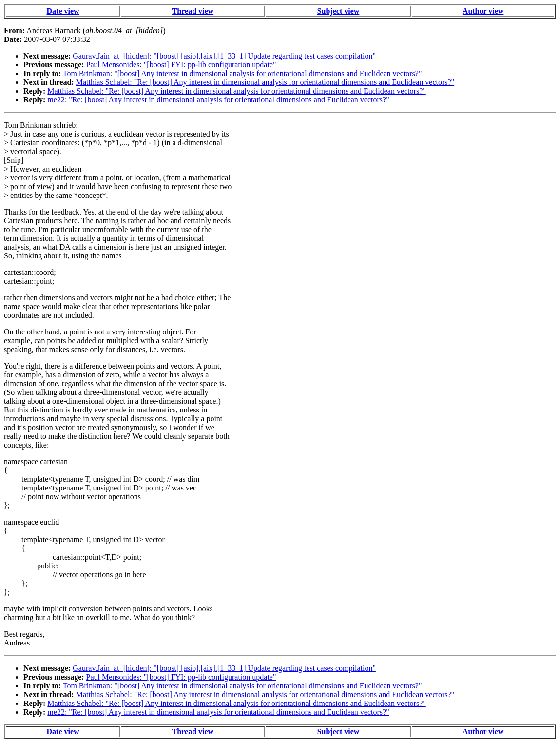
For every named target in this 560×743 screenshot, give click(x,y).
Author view (483, 11)
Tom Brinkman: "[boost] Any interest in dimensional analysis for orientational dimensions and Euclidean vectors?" (242, 73)
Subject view (338, 11)
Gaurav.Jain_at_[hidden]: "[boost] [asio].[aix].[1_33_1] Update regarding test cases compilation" (224, 56)
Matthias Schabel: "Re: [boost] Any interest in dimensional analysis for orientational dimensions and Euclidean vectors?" (265, 82)
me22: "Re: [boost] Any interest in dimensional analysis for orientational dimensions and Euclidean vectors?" (218, 100)
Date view (63, 11)
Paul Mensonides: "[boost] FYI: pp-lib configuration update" (181, 65)
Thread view (193, 11)
